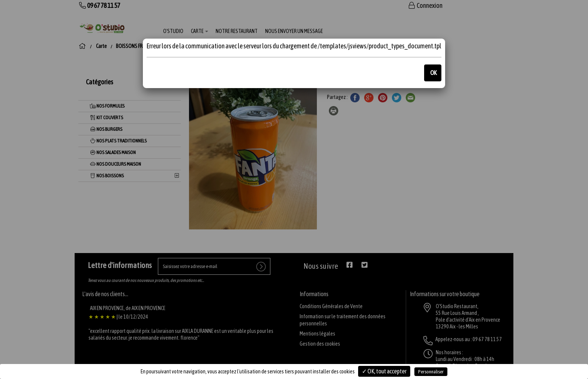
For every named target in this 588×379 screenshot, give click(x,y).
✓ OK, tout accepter (384, 371)
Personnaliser (431, 372)
